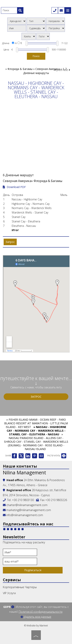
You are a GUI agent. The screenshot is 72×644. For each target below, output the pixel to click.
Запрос (36, 397)
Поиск (36, 56)
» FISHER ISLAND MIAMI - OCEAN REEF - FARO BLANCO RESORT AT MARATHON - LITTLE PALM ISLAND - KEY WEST (36, 423)
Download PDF (14, 187)
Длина (6, 43)
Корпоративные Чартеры (20, 587)
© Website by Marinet (36, 626)
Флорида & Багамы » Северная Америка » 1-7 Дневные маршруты (37, 71)
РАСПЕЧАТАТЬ (57, 456)
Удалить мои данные (36, 617)
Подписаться (33, 570)
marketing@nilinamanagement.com (27, 510)
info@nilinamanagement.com (25, 515)
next (66, 70)
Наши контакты (20, 466)
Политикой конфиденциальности (41, 612)
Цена (6, 50)
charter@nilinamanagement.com (25, 505)
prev (58, 70)
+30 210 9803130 (23, 500)
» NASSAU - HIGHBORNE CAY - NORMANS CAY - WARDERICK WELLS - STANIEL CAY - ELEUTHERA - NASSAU (37, 431)
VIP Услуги (9, 593)
